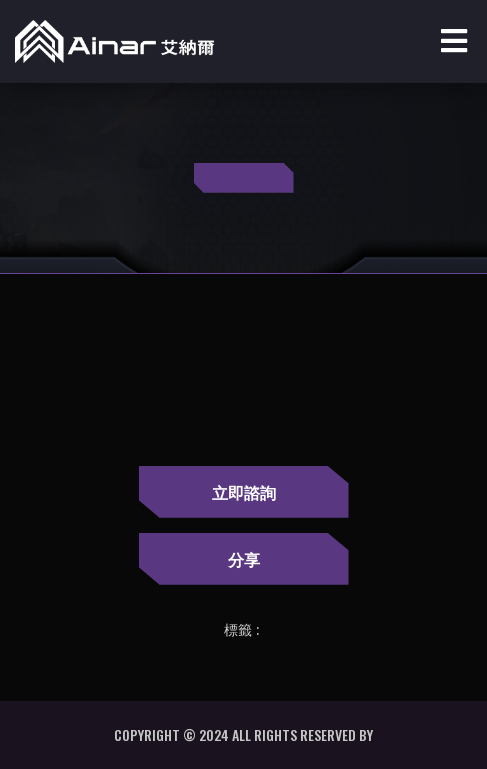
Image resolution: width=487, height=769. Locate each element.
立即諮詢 (244, 492)
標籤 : (241, 630)
